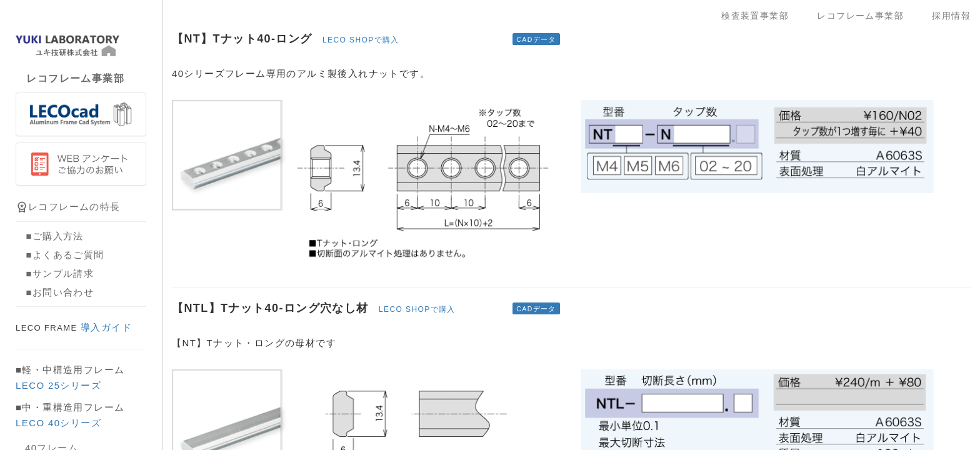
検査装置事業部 (760, 16)
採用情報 (951, 16)
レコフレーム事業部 (865, 16)
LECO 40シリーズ (58, 423)
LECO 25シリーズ (58, 385)
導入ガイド (74, 327)
